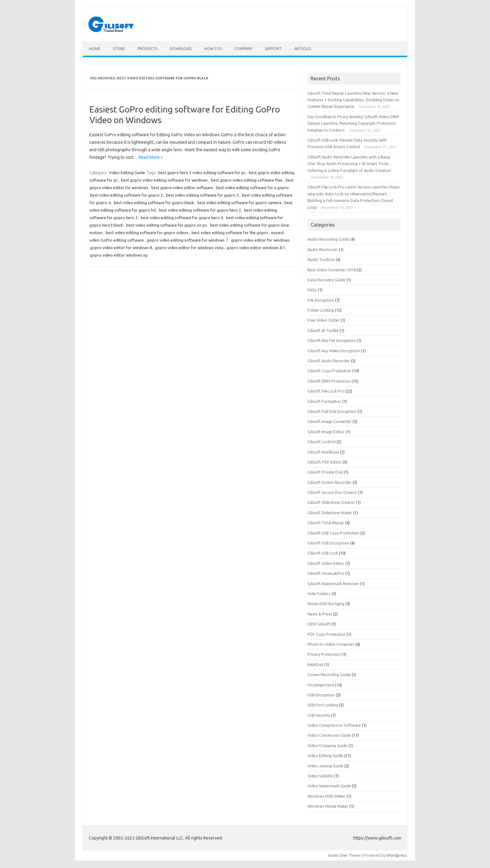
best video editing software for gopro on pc (167, 225)
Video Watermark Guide (329, 786)
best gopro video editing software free (247, 180)
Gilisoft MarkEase (323, 452)
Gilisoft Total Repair (326, 523)
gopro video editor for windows (260, 240)
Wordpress (397, 855)
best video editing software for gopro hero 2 (200, 210)
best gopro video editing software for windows (164, 180)
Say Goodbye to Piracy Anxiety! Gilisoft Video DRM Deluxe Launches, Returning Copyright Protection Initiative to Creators (353, 123)
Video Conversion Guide (329, 735)
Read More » (151, 157)
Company (243, 49)
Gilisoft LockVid (322, 442)
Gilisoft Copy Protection (329, 371)
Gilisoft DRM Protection (329, 381)
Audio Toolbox (321, 259)
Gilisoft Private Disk (325, 472)
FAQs (312, 290)
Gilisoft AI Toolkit (323, 330)
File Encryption (321, 300)
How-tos (213, 49)
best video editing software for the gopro (230, 233)
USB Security (319, 715)
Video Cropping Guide (327, 745)
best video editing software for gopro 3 (202, 195)
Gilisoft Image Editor (326, 432)
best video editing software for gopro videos (147, 233)
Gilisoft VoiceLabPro (326, 573)
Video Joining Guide (325, 766)
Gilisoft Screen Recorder (330, 482)
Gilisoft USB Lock (323, 553)
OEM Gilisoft (319, 624)
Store (119, 49)
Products (147, 49)
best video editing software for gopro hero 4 (182, 218)
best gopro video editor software (182, 188)
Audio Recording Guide (328, 239)
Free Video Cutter (324, 320)
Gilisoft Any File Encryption (332, 340)
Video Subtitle (320, 776)
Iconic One (338, 855)
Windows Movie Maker (328, 806)
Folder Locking (321, 310)
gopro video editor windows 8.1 (256, 248)
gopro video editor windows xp (119, 255)
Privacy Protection (324, 654)
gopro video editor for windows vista (189, 248)
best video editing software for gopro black (154, 203)
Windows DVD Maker (327, 796)
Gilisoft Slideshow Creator (331, 502)
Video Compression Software (334, 725)
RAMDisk (315, 665)
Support (273, 49)
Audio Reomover (323, 249)
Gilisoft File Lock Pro (326, 391)
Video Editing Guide (127, 173)
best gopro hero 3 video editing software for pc (202, 173)
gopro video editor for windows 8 (121, 248)
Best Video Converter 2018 (332, 270)
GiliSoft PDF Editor (325, 462)
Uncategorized (321, 685)
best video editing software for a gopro (252, 188)
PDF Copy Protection (327, 634)
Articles (303, 49)
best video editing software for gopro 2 (126, 195)
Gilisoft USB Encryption (328, 543)
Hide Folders (319, 594)
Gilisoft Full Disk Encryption (332, 411)
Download (181, 49)
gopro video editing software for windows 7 (187, 240)
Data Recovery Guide (326, 280)
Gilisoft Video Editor (326, 563)
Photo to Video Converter (331, 644)
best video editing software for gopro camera (239, 203)
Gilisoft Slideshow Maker (330, 513)
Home (95, 49)
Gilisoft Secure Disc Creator (332, 492)
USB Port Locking (323, 705)
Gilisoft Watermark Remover (333, 584)
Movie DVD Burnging (326, 604)
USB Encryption (321, 695)
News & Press (320, 614)
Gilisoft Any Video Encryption (334, 351)
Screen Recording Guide (329, 675)
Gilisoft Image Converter (330, 421)
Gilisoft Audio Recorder (329, 361)
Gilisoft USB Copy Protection (333, 533)
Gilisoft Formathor (324, 401)
